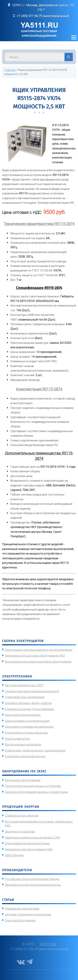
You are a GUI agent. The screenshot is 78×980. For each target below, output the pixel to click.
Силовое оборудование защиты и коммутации (36, 792)
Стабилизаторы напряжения (25, 697)
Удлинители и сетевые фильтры (26, 733)
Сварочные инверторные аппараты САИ (32, 837)
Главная (10, 70)
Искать (69, 57)
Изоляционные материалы (23, 744)
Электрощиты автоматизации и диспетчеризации (39, 650)
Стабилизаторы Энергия (22, 815)
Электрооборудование (20, 920)
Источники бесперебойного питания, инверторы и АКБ (39, 824)
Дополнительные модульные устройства (33, 786)
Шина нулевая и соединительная (27, 721)
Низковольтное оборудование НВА (29, 849)
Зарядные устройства (20, 831)
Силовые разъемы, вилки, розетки (28, 703)
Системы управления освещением (28, 914)
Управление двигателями (22, 909)
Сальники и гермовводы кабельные (29, 727)
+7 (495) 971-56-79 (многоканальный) (43, 16)
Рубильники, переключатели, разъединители (35, 750)
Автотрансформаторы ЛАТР (24, 685)
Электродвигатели (17, 739)
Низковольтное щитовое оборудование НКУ (35, 655)
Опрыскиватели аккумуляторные (27, 843)
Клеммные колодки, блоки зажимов (29, 709)
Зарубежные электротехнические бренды (33, 885)
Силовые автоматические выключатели (32, 691)
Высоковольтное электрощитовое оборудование (38, 661)
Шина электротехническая (23, 715)
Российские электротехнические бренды (32, 879)
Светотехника (14, 855)
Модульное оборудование (23, 780)
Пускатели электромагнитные (25, 756)
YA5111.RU (48, 944)
